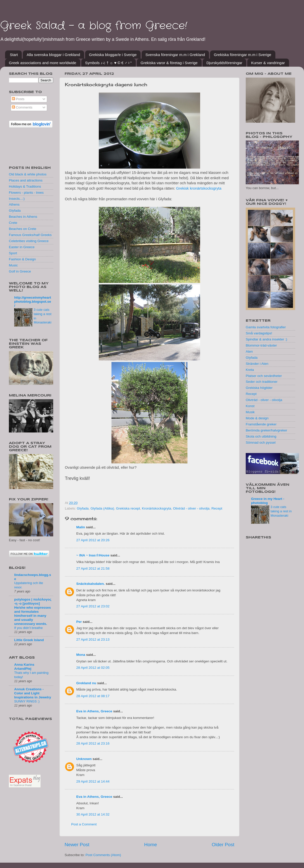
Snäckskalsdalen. (91, 584)
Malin (81, 527)
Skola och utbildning (261, 436)
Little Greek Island (29, 640)
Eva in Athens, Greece (94, 711)
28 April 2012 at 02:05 (93, 668)
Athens (14, 204)
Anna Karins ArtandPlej (24, 667)
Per (79, 622)
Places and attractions (26, 180)
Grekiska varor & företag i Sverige (169, 63)
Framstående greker (261, 424)
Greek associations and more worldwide (43, 63)
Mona (81, 655)
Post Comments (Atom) (103, 855)
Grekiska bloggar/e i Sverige (113, 55)
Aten (249, 351)
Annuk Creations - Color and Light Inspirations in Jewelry (33, 693)
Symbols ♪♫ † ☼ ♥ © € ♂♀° (108, 63)
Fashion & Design (22, 259)
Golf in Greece (20, 271)
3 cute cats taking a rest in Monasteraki (281, 511)
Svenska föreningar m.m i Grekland (175, 55)
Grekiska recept (128, 508)
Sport (13, 253)
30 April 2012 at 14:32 (93, 814)
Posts (18, 99)
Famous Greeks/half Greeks (30, 235)
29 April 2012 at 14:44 (93, 781)
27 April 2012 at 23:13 (93, 639)
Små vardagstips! (259, 333)
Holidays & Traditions (25, 186)
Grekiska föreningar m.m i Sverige (243, 55)
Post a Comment (84, 824)
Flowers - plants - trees (26, 193)
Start (14, 55)
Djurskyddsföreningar (224, 63)
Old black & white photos (28, 174)
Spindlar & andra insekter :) (267, 339)
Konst (250, 406)
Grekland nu (86, 683)
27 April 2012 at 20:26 (93, 540)
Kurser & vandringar (268, 63)
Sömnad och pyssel (261, 442)
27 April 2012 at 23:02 (93, 606)
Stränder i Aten (257, 364)
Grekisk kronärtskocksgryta (199, 188)
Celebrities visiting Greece (29, 241)
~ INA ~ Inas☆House (93, 555)
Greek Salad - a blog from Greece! (94, 26)
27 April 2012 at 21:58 (93, 568)
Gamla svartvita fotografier (266, 327)
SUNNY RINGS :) (27, 701)
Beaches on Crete (23, 229)
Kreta (250, 370)
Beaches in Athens (23, 217)
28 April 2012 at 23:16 (93, 743)
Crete (13, 223)
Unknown (84, 759)
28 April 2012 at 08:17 (93, 696)
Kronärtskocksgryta (157, 508)
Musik (250, 412)
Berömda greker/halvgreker (267, 430)
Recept (217, 508)
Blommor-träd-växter (261, 345)
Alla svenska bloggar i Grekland (53, 55)
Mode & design (257, 418)
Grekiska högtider (259, 388)
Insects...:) (17, 199)
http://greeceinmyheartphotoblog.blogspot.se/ (33, 302)
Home (150, 845)
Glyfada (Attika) (102, 508)
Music (13, 265)
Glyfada (83, 508)
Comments (22, 107)
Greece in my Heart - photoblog (268, 501)
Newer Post (77, 845)
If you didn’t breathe (29, 628)
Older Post (223, 845)
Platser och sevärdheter (264, 376)
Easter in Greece (22, 247)
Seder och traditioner (262, 382)
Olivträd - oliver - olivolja (191, 508)
